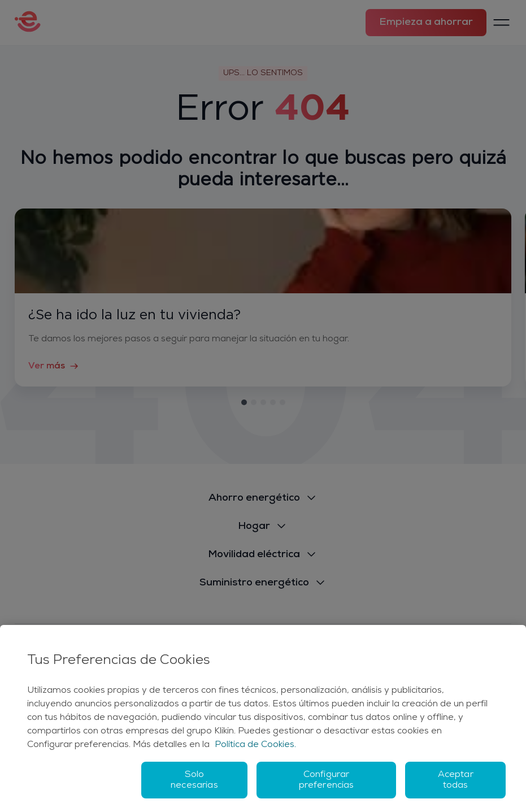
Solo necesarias (194, 780)
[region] (263, 718)
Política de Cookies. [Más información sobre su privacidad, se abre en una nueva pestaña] (255, 745)
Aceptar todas (456, 780)
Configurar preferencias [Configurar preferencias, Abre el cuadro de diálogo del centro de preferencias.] (327, 780)
